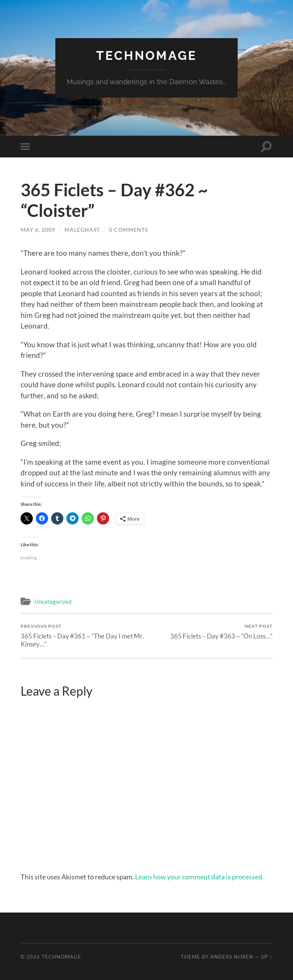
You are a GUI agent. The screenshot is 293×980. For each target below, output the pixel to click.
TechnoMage (146, 55)
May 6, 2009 (38, 230)
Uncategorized (53, 601)
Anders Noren (232, 957)
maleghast (82, 230)
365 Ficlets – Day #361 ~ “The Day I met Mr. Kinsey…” (82, 635)
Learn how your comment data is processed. (199, 877)
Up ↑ (267, 957)
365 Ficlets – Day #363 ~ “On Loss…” (221, 631)
